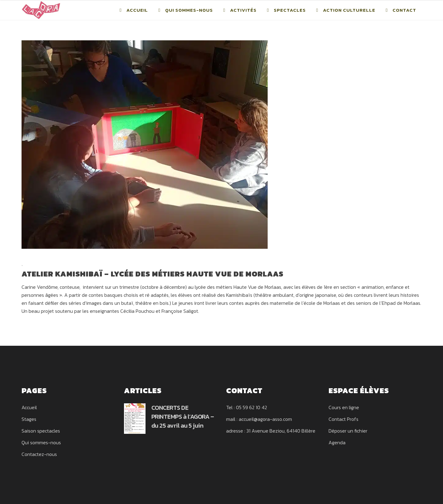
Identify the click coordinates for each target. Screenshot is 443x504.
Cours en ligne (344, 407)
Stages (29, 419)
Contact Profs (343, 419)
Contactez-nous (39, 454)
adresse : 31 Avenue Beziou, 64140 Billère (271, 431)
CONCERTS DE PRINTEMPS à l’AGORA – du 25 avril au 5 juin (183, 417)
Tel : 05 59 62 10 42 (247, 407)
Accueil (29, 407)
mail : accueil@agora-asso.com (259, 419)
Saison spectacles (41, 431)
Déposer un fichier (348, 431)
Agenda (337, 442)
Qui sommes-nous (41, 442)
